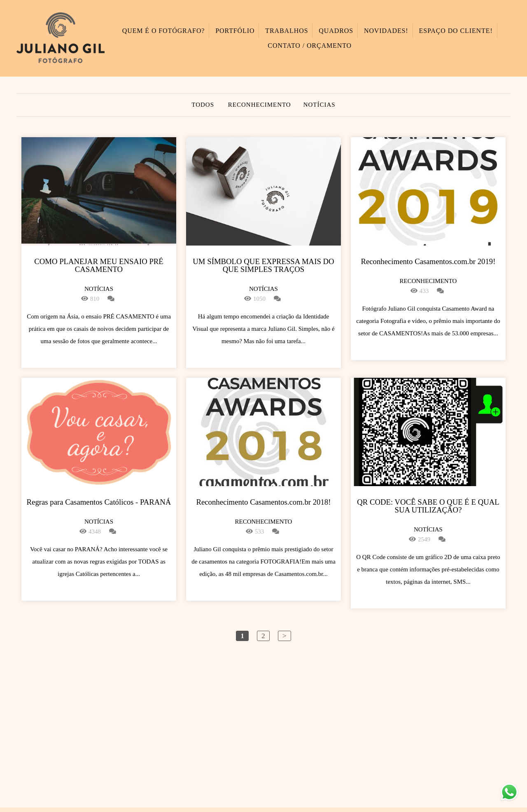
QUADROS (336, 31)
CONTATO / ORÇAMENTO (310, 46)
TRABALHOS (287, 31)
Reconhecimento (260, 105)
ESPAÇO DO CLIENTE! (456, 31)
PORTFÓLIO (235, 31)
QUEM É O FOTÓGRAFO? (164, 31)
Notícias (319, 105)
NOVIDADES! (386, 31)
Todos (203, 105)
